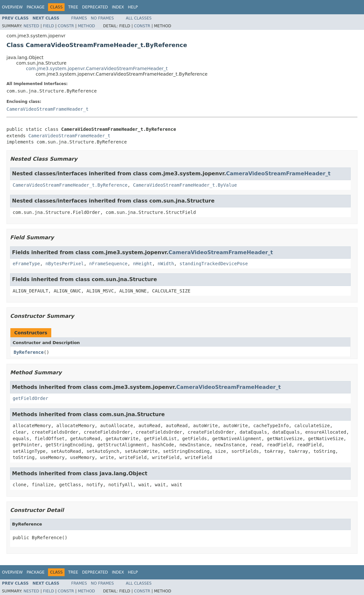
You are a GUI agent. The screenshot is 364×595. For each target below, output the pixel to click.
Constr (66, 26)
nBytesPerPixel (65, 264)
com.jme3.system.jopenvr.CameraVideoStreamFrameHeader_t (97, 68)
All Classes (139, 18)
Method (86, 26)
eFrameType (26, 264)
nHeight (143, 264)
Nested (31, 26)
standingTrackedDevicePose (214, 264)
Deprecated (95, 7)
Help (133, 7)
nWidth (166, 264)
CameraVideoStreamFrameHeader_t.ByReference (70, 185)
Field (48, 26)
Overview (12, 7)
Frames (79, 18)
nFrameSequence (108, 264)
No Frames (102, 18)
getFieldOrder (30, 398)
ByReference (29, 352)
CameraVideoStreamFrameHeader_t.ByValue (185, 185)
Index (118, 7)
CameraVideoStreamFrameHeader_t (48, 109)
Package (36, 7)
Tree (73, 7)
